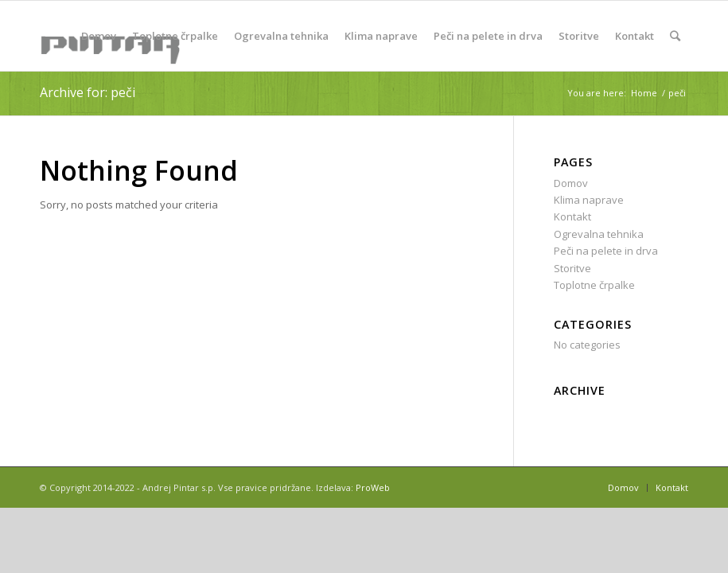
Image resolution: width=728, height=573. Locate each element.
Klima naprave (589, 200)
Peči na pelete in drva (606, 251)
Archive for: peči (88, 92)
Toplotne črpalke (594, 285)
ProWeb (373, 487)
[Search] (675, 36)
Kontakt (572, 216)
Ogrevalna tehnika (599, 234)
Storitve (572, 268)
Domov (571, 183)
